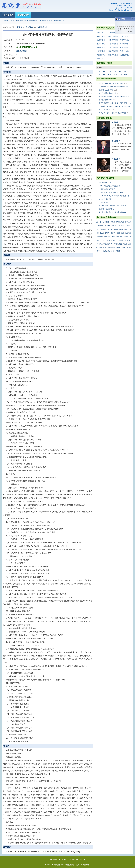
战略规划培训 (34, 20)
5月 (120, 72)
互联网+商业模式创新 (107, 209)
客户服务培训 (125, 44)
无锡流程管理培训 (106, 229)
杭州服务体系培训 (103, 222)
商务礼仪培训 (102, 47)
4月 (115, 72)
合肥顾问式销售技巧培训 (113, 237)
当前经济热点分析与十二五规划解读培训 (113, 206)
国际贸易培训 (113, 51)
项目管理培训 (125, 40)
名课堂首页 (9, 15)
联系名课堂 (53, 859)
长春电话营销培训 (120, 244)
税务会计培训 (125, 51)
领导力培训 (124, 47)
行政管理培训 (125, 36)
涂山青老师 (116, 141)
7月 (99, 75)
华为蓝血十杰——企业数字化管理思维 (114, 113)
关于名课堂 (63, 859)
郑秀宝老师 (116, 159)
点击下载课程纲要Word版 (27, 47)
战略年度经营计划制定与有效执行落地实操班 (115, 97)
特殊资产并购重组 (107, 100)
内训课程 (29, 27)
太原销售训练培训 (106, 244)
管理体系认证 (102, 59)
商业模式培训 (47, 20)
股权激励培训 (9, 20)
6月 (125, 72)
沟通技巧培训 (113, 55)
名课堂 (19, 27)
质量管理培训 (113, 47)
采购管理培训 (102, 36)
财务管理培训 (113, 40)
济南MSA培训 (112, 226)
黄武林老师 (116, 122)
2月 (104, 72)
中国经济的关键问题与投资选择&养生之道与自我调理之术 (115, 87)
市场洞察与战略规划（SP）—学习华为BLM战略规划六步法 (115, 106)
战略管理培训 (23, 15)
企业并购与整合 (107, 110)
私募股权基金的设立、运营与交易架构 (112, 212)
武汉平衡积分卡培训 (110, 240)
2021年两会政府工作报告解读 (109, 186)
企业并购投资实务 (105, 199)
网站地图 (82, 859)
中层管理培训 (102, 44)
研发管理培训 (102, 40)
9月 (110, 75)
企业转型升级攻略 (105, 183)
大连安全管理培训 (117, 222)
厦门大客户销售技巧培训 (111, 251)
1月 (99, 72)
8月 (104, 75)
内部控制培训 (102, 55)
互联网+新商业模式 (108, 90)
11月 (121, 75)
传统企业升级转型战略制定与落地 (111, 192)
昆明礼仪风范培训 (120, 229)
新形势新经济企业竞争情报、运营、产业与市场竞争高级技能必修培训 (115, 103)
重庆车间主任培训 (117, 233)
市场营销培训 (113, 44)
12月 (126, 75)
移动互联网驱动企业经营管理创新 (113, 83)
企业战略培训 (59, 20)
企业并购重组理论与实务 (110, 93)
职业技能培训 (125, 55)
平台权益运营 (104, 202)
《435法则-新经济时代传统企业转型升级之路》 (115, 196)
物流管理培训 (113, 36)
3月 (110, 72)
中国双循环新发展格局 (107, 189)
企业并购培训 (21, 20)
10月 (115, 75)
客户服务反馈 (73, 859)
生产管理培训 (113, 33)
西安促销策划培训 (114, 248)
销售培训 (100, 33)
